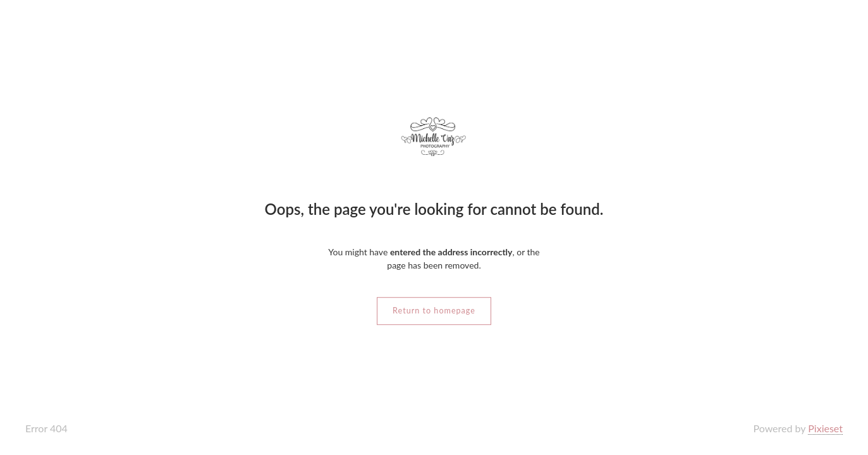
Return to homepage (434, 311)
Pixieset (825, 428)
